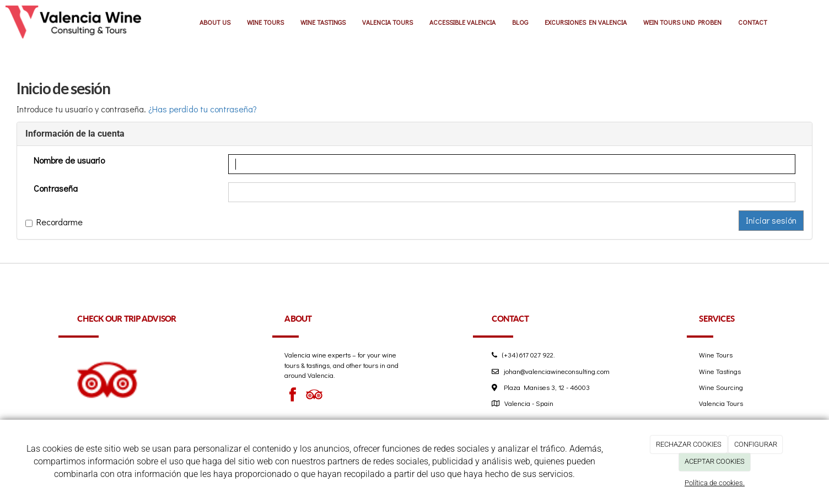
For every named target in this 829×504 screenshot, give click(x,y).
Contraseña (56, 188)
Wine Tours (716, 355)
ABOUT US (215, 22)
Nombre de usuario (69, 160)
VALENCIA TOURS (387, 22)
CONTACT (753, 22)
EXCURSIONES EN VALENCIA (586, 22)
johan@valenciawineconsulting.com (557, 371)
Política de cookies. (715, 483)
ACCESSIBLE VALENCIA (462, 22)
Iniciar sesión (771, 220)
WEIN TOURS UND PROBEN (682, 22)
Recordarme (54, 222)
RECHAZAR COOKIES (689, 444)
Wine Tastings (720, 371)
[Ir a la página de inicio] (73, 22)
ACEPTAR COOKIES (715, 461)
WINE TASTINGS (323, 22)
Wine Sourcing (721, 387)
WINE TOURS (265, 22)
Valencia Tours (721, 403)
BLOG (520, 22)
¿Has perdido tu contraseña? (203, 109)
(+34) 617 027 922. (526, 355)
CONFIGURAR (756, 444)
